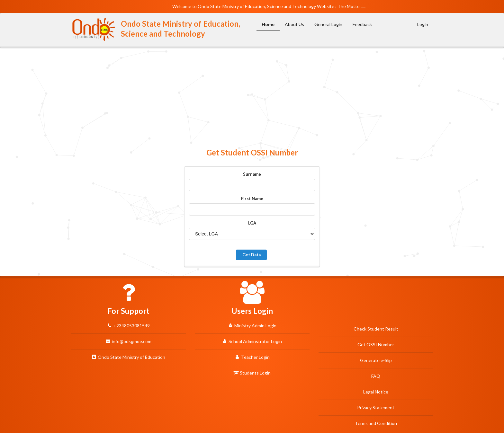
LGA (252, 223)
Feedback (362, 24)
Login (423, 24)
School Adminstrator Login (252, 341)
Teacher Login (252, 357)
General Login (328, 24)
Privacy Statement (376, 407)
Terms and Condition (376, 423)
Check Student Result (376, 329)
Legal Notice (376, 392)
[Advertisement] (252, 97)
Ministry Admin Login (252, 325)
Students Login (252, 373)
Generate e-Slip (376, 360)
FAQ (376, 376)
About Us (294, 24)
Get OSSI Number (376, 345)
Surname (252, 174)
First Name (252, 199)
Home (268, 24)
